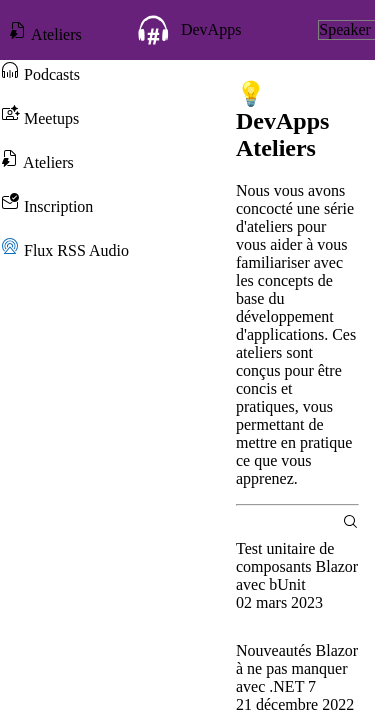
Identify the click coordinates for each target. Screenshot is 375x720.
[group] (297, 585)
